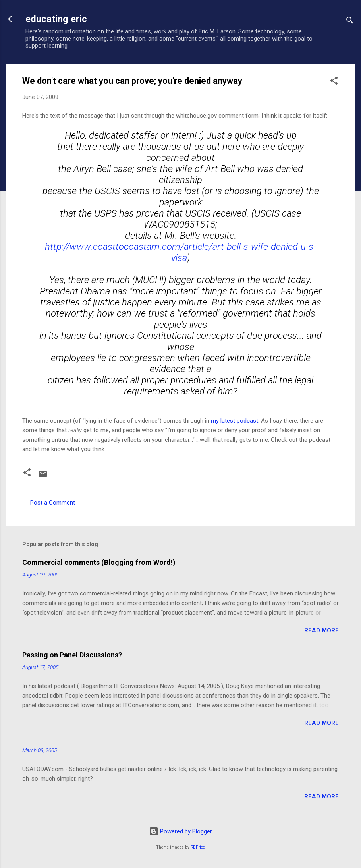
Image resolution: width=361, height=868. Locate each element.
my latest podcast (235, 421)
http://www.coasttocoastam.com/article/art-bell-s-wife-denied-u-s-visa (180, 252)
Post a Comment (53, 503)
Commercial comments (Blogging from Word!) (99, 562)
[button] (334, 82)
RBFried (198, 847)
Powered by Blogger (180, 831)
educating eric (56, 19)
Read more (321, 630)
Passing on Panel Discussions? (72, 655)
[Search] (350, 22)
